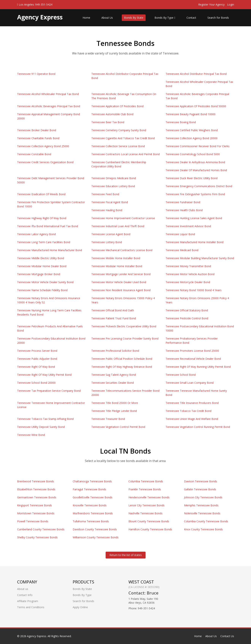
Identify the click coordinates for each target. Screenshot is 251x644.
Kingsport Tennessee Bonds (35, 505)
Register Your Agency (211, 4)
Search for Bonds (218, 18)
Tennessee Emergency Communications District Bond (199, 186)
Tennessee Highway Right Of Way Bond (42, 218)
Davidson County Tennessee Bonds (95, 529)
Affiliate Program (28, 601)
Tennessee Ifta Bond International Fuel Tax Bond (48, 226)
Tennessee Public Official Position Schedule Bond (122, 359)
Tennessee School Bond (181, 375)
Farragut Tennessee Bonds (89, 489)
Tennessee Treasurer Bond (108, 419)
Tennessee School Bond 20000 (36, 383)
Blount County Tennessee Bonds (149, 521)
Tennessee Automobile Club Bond (112, 114)
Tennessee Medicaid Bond (182, 250)
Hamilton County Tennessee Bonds (150, 529)
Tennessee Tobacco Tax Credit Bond (188, 411)
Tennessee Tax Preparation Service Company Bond (49, 391)
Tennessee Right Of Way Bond (36, 367)
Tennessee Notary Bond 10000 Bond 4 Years (194, 290)
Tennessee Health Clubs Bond (184, 210)
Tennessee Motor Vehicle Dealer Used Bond (119, 282)
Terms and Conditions (31, 607)
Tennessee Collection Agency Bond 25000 (43, 146)
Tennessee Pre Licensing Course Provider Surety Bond (125, 338)
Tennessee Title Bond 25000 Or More (115, 403)
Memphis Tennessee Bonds (201, 505)
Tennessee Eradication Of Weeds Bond (41, 194)
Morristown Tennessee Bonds (36, 513)
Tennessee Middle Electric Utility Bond (41, 258)
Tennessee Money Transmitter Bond (188, 266)
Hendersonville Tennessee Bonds (149, 497)
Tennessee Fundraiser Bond (183, 202)
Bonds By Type (165, 18)
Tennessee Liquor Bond (180, 234)
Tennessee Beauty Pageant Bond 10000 (190, 114)
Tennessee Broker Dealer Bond (37, 130)
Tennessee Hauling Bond (107, 210)
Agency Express (37, 636)
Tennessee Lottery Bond (107, 242)
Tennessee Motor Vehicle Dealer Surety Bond (45, 282)
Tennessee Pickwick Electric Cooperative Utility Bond (124, 326)
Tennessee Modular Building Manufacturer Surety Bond (200, 258)
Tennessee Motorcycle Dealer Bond (188, 282)
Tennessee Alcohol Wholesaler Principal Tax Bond (48, 94)
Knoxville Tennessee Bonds (90, 505)
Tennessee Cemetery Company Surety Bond (119, 130)
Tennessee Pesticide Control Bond (187, 318)
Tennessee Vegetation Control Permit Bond (118, 427)
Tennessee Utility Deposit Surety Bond (41, 427)
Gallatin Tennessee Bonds (200, 489)
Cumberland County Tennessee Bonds (41, 529)
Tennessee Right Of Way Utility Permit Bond (44, 375)
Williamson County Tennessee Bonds (96, 537)
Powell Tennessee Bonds (33, 521)
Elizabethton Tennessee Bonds (36, 489)
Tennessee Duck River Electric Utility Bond (192, 178)
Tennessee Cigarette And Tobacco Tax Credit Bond (123, 138)
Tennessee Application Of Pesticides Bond (117, 106)
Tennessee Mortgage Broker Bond (39, 274)
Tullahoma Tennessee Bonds (91, 521)
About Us (107, 18)
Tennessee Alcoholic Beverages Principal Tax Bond (49, 106)
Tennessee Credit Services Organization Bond (45, 162)
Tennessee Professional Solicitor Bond (115, 351)
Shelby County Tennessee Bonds (37, 537)
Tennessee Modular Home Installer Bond (117, 266)
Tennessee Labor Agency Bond (36, 234)
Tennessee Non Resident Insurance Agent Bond (121, 290)
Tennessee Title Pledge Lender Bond (114, 411)
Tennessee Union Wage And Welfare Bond (192, 419)
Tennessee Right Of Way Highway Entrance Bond (122, 367)
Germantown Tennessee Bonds (37, 497)
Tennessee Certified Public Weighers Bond (192, 130)
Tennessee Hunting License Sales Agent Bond (194, 218)
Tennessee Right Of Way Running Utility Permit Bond (198, 367)
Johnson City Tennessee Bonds (203, 497)
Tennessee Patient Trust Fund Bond (114, 318)
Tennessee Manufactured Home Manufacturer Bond (50, 250)
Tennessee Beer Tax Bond (108, 122)
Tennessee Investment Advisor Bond (188, 226)
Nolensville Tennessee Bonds (202, 513)
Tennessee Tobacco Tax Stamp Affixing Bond (45, 419)
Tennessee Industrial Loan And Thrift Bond (118, 226)
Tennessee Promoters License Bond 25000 (192, 351)
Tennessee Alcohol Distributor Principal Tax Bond (196, 74)
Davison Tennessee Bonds (201, 481)
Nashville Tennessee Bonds (145, 513)
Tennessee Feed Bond (105, 194)
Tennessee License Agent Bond (111, 234)
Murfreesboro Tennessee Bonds (93, 513)
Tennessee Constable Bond (34, 154)
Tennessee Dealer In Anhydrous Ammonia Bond (195, 162)
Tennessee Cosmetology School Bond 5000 (193, 154)
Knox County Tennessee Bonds (203, 529)
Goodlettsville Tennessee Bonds (93, 497)
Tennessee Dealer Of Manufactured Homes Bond (196, 170)
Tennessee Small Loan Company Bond (190, 383)
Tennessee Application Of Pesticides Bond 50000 (196, 106)
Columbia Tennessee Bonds (146, 481)
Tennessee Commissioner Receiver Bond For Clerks (198, 146)
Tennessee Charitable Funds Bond (38, 138)
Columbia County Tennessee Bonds (206, 521)
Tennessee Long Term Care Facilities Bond (44, 242)
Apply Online (80, 607)
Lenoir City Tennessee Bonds (147, 505)
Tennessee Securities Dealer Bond (113, 383)
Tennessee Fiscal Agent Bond (110, 202)
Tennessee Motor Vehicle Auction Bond (190, 274)
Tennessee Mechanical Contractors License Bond (122, 250)
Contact (191, 18)
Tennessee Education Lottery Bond (113, 186)
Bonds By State (134, 18)
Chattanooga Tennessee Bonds (92, 481)
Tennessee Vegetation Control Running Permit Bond (198, 427)
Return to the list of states (126, 555)
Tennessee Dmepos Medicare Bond (114, 178)
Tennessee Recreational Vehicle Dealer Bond (193, 359)
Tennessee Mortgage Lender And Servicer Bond (121, 274)
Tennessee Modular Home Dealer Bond (42, 266)
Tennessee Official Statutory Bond (187, 310)
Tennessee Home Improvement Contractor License (123, 218)
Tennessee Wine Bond (31, 435)
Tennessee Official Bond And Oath (113, 310)
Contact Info (25, 595)
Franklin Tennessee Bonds (145, 489)
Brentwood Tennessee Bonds (36, 481)
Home (86, 18)
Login (231, 4)
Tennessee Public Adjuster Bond (37, 359)
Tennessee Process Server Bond (37, 351)
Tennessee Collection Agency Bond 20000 (192, 138)
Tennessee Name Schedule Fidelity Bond (42, 290)
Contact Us (227, 636)
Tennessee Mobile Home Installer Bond (116, 258)
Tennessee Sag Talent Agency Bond (114, 375)
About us (23, 589)
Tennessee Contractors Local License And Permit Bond (125, 154)
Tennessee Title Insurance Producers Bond (192, 403)
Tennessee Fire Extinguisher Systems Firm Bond (195, 194)
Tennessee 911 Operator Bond (36, 74)
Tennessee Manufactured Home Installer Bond (194, 242)
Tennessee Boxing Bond (181, 122)
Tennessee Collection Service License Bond (118, 146)
